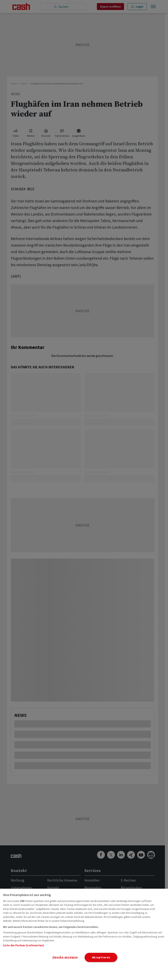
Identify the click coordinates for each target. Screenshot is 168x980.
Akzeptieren (101, 957)
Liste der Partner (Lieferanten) (24, 945)
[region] (84, 934)
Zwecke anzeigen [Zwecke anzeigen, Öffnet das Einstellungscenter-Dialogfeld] (65, 957)
